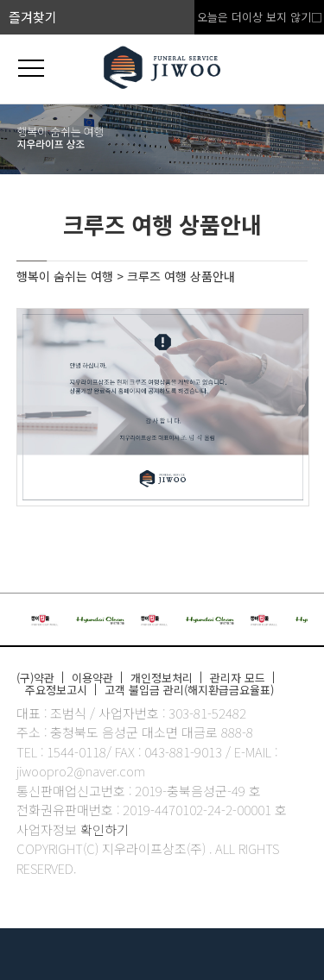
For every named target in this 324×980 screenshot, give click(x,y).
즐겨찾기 (33, 17)
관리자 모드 (238, 678)
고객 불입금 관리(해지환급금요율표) (189, 690)
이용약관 (92, 678)
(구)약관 (35, 678)
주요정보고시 (56, 690)
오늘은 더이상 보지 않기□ (260, 17)
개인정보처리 (162, 678)
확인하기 (105, 829)
